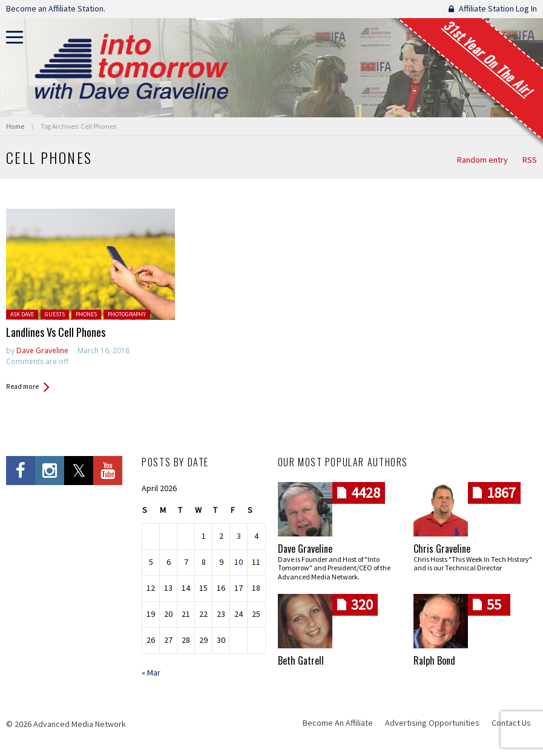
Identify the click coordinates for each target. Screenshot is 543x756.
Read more (22, 386)
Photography (127, 314)
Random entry (482, 160)
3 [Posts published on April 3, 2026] (239, 536)
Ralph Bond (434, 660)
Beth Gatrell (301, 660)
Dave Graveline (42, 350)
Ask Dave (22, 314)
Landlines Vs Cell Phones (56, 332)
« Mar (151, 673)
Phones (86, 314)
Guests (55, 314)
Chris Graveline (442, 549)
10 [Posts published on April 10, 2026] (239, 562)
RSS (530, 160)
